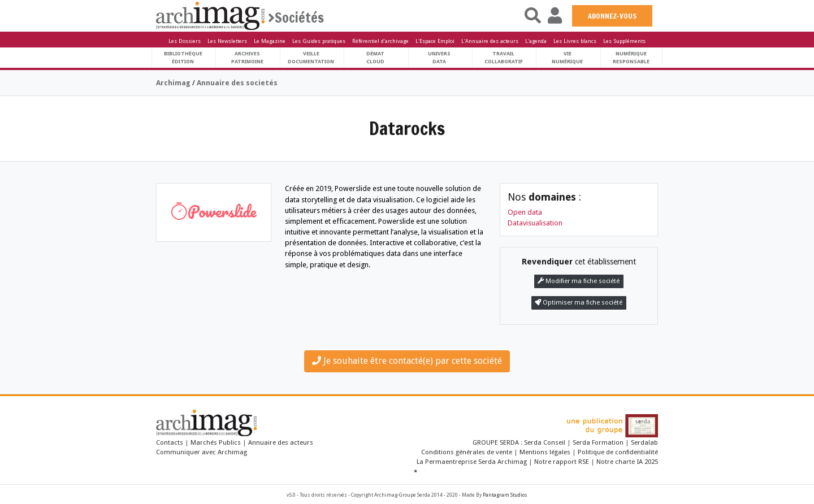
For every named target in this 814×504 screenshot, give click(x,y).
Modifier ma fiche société (579, 281)
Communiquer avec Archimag (202, 452)
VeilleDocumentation (311, 57)
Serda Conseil (545, 442)
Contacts (170, 442)
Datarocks (407, 128)
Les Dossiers (185, 41)
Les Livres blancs (575, 41)
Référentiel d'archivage (380, 41)
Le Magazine (270, 41)
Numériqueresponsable (631, 57)
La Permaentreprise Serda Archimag (472, 462)
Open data (525, 212)
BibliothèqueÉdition (183, 57)
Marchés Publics (216, 442)
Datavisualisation (535, 223)
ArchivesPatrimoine (247, 57)
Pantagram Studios (505, 495)
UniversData (439, 57)
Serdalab (644, 442)
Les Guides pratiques (319, 41)
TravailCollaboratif (504, 57)
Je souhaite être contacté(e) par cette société (407, 361)
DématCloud (375, 57)
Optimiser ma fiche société (579, 303)
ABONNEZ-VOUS (612, 16)
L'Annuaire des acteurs (490, 41)
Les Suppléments (624, 41)
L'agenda (536, 41)
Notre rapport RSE (562, 462)
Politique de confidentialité (618, 452)
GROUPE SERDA (497, 442)
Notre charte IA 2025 (627, 462)
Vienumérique (567, 57)
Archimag (173, 83)
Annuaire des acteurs (281, 442)
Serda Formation (599, 442)
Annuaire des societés (237, 83)
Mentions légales (545, 452)
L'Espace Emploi (435, 41)
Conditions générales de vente (467, 452)
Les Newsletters (227, 41)
